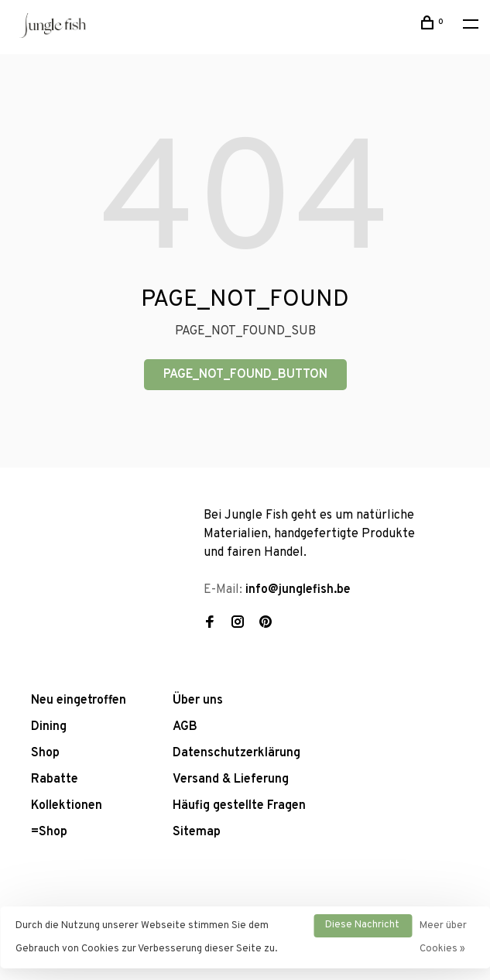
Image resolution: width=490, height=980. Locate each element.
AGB (185, 727)
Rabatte (55, 780)
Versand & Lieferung (231, 780)
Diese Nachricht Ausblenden (362, 928)
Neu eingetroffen (79, 701)
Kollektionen (67, 806)
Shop (45, 753)
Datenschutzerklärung (236, 753)
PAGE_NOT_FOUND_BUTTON (245, 375)
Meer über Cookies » (443, 937)
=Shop (49, 832)
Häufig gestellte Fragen (239, 806)
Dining (49, 727)
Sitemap (197, 832)
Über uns (198, 701)
